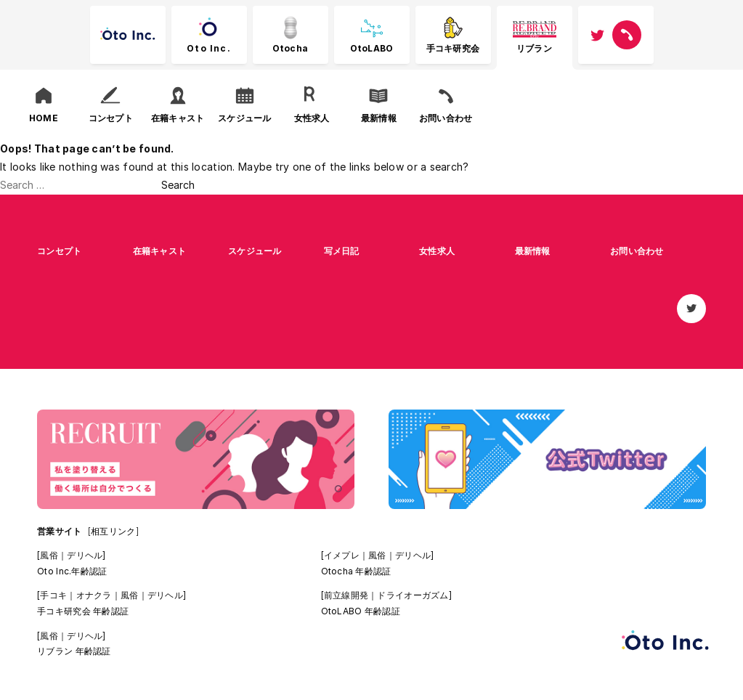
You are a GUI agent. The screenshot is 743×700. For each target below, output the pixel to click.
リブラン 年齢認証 (74, 651)
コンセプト (59, 251)
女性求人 (437, 251)
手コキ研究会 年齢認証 (83, 611)
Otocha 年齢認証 (356, 571)
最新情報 (533, 251)
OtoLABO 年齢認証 (361, 611)
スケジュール (255, 251)
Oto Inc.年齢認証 (72, 571)
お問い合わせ (637, 251)
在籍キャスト (160, 251)
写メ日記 (342, 251)
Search (178, 185)
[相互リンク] (113, 531)
